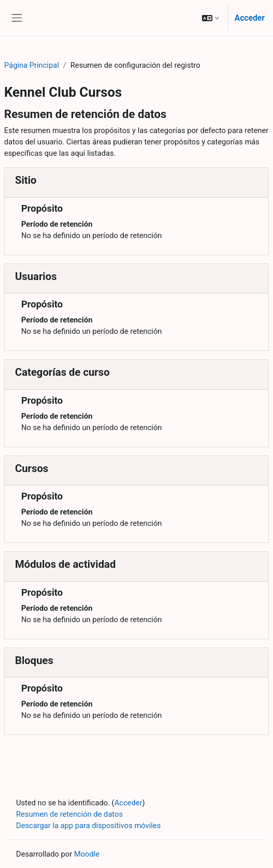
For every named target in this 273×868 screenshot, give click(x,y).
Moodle (87, 854)
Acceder (250, 18)
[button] (211, 18)
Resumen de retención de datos (69, 814)
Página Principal (32, 65)
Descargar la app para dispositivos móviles (88, 826)
